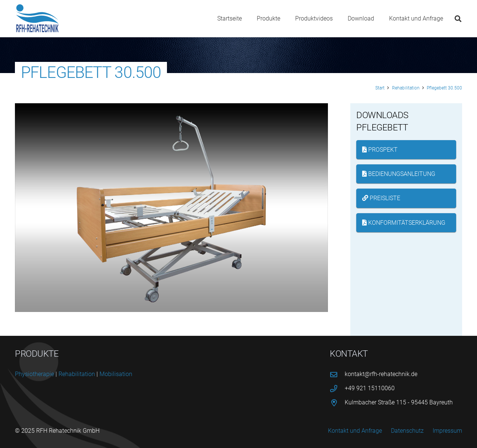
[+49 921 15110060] (337, 389)
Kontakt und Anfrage (355, 431)
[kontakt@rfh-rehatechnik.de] (337, 374)
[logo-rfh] (37, 19)
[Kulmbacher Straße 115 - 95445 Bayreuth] (337, 403)
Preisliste (381, 198)
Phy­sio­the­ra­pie (34, 374)
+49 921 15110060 (370, 388)
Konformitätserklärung (404, 223)
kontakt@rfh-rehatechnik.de (381, 374)
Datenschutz (407, 431)
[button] (458, 19)
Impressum (447, 431)
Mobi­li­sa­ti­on (116, 374)
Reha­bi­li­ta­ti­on (77, 374)
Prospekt (380, 150)
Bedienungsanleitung (399, 174)
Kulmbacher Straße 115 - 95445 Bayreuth (399, 402)
